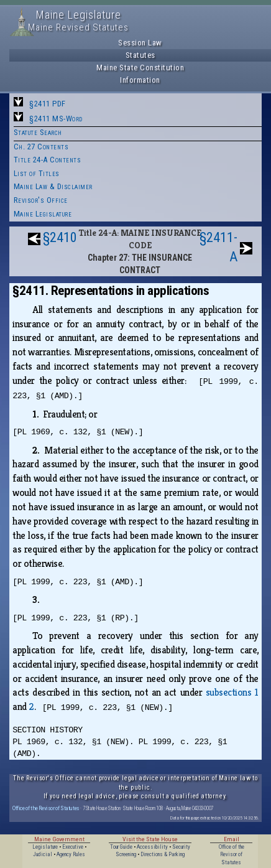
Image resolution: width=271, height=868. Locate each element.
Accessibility (152, 847)
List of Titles (37, 173)
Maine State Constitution (140, 68)
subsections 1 (232, 692)
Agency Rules (71, 854)
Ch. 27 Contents (41, 147)
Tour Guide (121, 847)
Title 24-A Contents (48, 160)
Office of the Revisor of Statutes (46, 808)
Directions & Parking (163, 854)
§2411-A (218, 247)
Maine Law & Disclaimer (53, 186)
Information (140, 80)
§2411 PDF (48, 104)
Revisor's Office (41, 200)
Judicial (43, 854)
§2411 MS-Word (56, 119)
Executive (73, 847)
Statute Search (38, 132)
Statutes (140, 55)
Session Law (140, 43)
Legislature (45, 847)
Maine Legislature (43, 214)
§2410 (60, 237)
